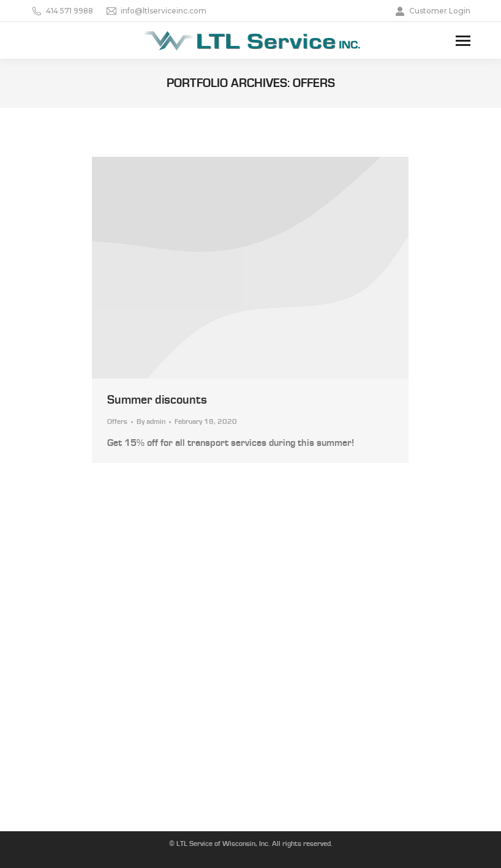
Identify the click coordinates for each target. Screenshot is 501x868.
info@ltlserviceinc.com (156, 11)
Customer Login (432, 11)
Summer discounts (157, 400)
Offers (117, 422)
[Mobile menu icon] (463, 41)
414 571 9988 (62, 11)
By (151, 422)
